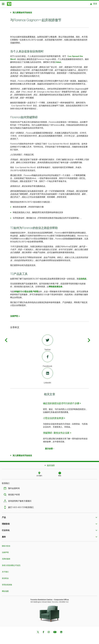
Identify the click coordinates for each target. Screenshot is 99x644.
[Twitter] (47, 344)
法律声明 (14, 317)
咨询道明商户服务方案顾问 (18, 502)
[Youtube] (55, 633)
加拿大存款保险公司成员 (11, 566)
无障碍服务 (6, 560)
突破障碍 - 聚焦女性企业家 (56, 434)
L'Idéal (58, 63)
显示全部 (50, 450)
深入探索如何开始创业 (22, 14)
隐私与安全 (6, 547)
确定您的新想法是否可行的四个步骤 (61, 404)
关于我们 (5, 573)
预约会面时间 (12, 489)
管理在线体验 (7, 586)
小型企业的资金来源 (53, 419)
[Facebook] (47, 360)
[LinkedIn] (47, 377)
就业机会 (5, 579)
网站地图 (5, 592)
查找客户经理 (12, 496)
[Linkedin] (61, 633)
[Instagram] (49, 633)
